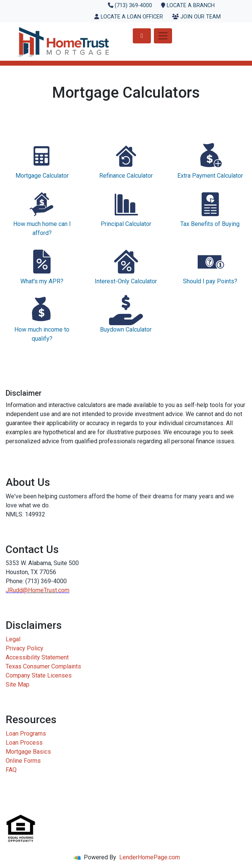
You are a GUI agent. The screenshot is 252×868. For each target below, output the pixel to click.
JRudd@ (17, 590)
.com (63, 590)
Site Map (18, 684)
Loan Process (24, 743)
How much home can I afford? (42, 213)
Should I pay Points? (210, 266)
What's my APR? (42, 266)
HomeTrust (42, 590)
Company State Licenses (39, 675)
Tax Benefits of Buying (210, 208)
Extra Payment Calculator (210, 160)
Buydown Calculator (126, 314)
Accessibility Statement (37, 657)
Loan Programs (26, 734)
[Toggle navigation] (163, 36)
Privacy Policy (25, 648)
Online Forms (23, 761)
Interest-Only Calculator (126, 266)
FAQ (11, 770)
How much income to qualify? (42, 319)
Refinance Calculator (126, 160)
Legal (13, 639)
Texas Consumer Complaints (43, 666)
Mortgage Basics (28, 752)
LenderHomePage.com (150, 857)
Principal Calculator (126, 208)
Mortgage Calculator (42, 160)
